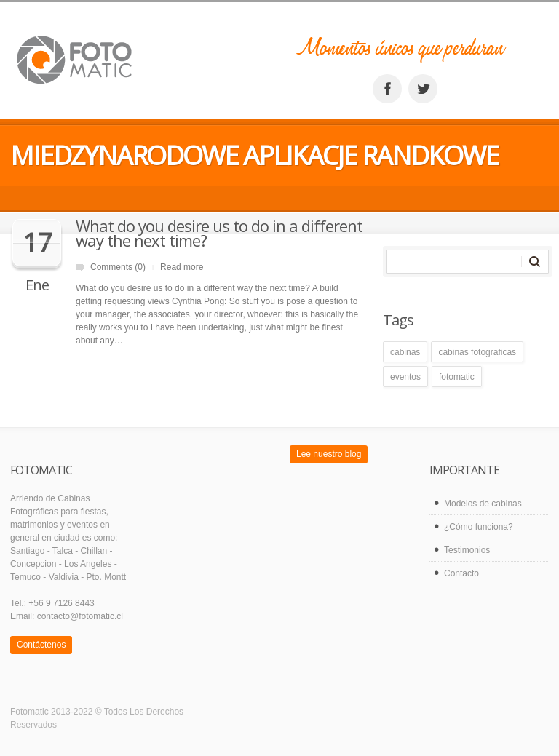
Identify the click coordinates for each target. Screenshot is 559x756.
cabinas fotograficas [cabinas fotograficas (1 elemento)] (477, 352)
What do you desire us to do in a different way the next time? (219, 233)
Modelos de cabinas (483, 504)
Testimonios (467, 550)
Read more (182, 267)
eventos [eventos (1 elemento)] (405, 377)
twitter (423, 89)
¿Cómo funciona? (479, 527)
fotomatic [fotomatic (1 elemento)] (457, 377)
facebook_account (387, 89)
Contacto (461, 573)
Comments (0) (118, 267)
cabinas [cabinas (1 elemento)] (405, 352)
